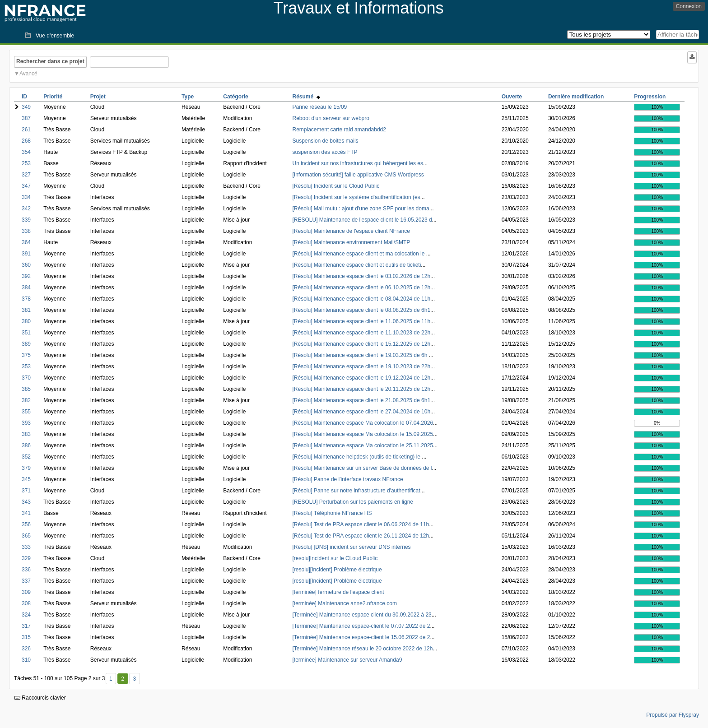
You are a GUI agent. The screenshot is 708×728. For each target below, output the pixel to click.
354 (26, 152)
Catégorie (235, 97)
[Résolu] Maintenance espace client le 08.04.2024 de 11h (362, 299)
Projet (98, 97)
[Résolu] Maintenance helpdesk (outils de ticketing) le (357, 457)
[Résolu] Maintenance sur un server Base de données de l (362, 468)
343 (26, 502)
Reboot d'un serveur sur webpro (331, 118)
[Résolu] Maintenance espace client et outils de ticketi (357, 265)
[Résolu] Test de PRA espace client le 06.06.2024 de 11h (361, 524)
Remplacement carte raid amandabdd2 (339, 130)
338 (26, 231)
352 (26, 457)
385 (26, 389)
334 (26, 197)
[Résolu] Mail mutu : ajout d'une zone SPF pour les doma (361, 209)
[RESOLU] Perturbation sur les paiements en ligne (353, 502)
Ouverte (512, 97)
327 (26, 175)
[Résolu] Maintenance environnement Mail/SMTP (352, 242)
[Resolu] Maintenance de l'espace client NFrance (351, 231)
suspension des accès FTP (325, 152)
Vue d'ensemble (55, 36)
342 (26, 209)
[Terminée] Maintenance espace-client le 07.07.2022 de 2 (361, 626)
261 (26, 130)
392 (26, 276)
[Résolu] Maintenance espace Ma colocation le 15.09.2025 (363, 434)
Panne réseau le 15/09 (320, 107)
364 (26, 242)
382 (26, 400)
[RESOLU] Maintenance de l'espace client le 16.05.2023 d (362, 220)
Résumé (306, 97)
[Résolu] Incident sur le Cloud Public (336, 186)
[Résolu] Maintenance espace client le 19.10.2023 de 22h (362, 366)
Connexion (689, 6)
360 (26, 265)
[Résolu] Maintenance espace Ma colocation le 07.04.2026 (363, 423)
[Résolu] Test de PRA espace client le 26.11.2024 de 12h (361, 536)
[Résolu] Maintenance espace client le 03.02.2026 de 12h (362, 276)
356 (26, 524)
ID (24, 97)
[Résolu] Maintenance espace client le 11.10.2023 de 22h (362, 333)
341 (26, 513)
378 (26, 299)
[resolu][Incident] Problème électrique (337, 570)
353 (26, 366)
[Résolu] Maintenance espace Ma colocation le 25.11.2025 (363, 445)
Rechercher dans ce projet (50, 61)
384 (26, 287)
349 (26, 107)
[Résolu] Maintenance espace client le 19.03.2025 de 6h (361, 355)
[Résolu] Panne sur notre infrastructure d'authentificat (356, 491)
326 (26, 649)
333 (26, 547)
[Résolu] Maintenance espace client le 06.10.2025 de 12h (362, 287)
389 (26, 344)
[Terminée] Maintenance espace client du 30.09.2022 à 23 (362, 615)
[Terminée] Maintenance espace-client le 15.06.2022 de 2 (361, 637)
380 (26, 321)
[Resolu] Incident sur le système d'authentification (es (356, 197)
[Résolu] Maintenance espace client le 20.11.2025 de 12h (362, 389)
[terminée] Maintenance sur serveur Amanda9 (347, 660)
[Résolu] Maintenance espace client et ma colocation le (359, 254)
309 (26, 592)
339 (26, 220)
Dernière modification (576, 97)
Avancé (28, 74)
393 (26, 423)
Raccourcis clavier (40, 698)
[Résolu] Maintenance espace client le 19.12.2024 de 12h (362, 378)
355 (26, 412)
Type (188, 97)
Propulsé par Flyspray (673, 715)
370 (26, 378)
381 (26, 310)
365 (26, 536)
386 (26, 445)
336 (26, 570)
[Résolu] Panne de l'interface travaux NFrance (348, 479)
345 (26, 479)
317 (26, 626)
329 (26, 558)
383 (26, 434)
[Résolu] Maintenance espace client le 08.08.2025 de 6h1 (362, 310)
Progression (650, 97)
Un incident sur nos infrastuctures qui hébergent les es (358, 163)
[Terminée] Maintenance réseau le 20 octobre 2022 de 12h (363, 649)
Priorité (53, 97)
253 (26, 163)
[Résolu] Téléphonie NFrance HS (332, 513)
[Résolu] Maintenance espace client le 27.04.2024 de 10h (362, 412)
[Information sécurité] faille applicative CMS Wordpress (358, 175)
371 (26, 491)
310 (26, 660)
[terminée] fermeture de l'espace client (338, 592)
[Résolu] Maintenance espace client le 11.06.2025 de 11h (362, 321)
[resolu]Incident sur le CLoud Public (335, 558)
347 (26, 186)
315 (26, 637)
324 (26, 615)
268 (26, 141)
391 (26, 254)
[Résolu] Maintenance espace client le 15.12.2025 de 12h (362, 344)
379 (26, 468)
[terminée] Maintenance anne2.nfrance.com (345, 603)
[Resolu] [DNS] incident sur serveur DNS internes (352, 547)
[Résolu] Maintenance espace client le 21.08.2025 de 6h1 (362, 400)
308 (26, 603)
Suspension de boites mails (326, 141)
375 (26, 355)
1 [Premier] (111, 679)
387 (26, 118)
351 (26, 333)
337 (26, 581)
